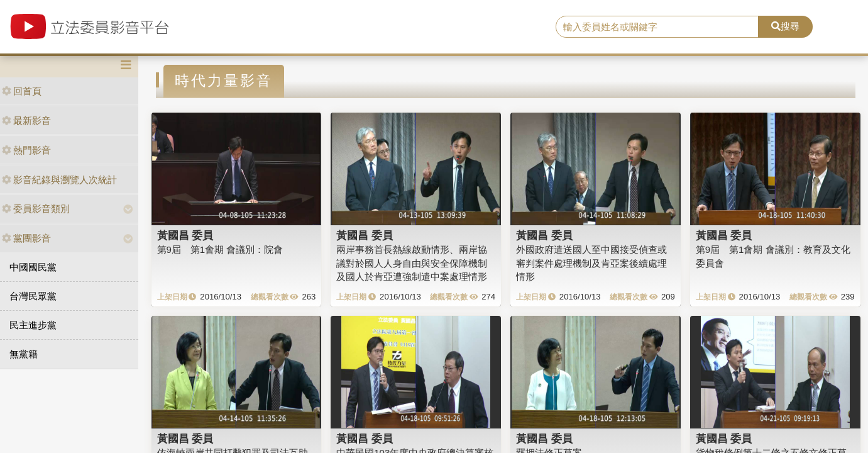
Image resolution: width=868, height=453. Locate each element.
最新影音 (26, 120)
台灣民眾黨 (33, 296)
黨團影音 (26, 238)
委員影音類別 (36, 209)
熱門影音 (26, 150)
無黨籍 (24, 354)
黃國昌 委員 (185, 235)
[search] (657, 27)
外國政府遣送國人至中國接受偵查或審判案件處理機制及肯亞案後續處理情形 (591, 263)
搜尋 (785, 26)
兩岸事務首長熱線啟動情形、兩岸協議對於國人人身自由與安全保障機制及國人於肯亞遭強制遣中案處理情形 (412, 263)
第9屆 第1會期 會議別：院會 (220, 249)
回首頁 (22, 91)
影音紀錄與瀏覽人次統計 (59, 180)
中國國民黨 (33, 267)
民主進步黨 (33, 325)
